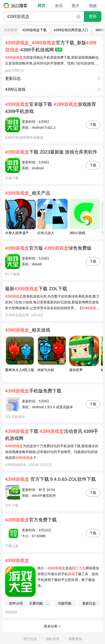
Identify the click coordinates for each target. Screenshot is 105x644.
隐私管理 (53, 639)
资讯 (59, 6)
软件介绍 (16, 603)
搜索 (93, 16)
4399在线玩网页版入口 (71, 30)
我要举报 (75, 639)
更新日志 (89, 603)
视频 (93, 6)
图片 (76, 6)
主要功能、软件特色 (40, 603)
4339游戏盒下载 (34, 30)
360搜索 (17, 6)
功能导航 (65, 603)
